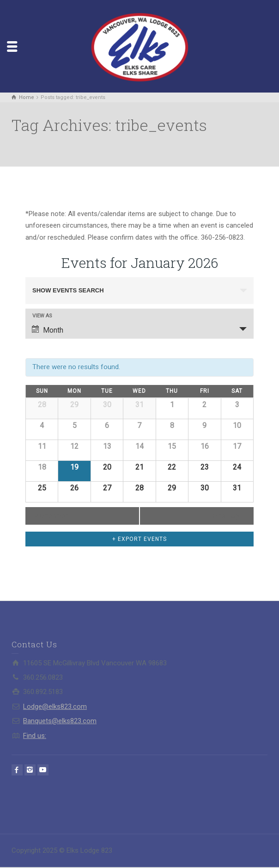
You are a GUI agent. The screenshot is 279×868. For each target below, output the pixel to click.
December (53, 516)
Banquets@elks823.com (60, 721)
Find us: (35, 736)
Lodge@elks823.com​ (55, 707)
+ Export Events (139, 539)
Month (48, 330)
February (229, 516)
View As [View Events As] (42, 316)
